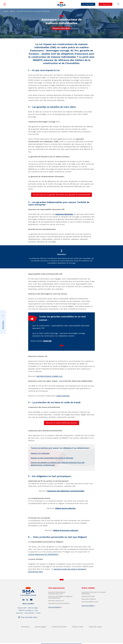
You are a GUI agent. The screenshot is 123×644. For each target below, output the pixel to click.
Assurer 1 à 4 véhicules (40, 465)
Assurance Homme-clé (56, 613)
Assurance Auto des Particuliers (59, 616)
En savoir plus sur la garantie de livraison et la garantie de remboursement (61, 195)
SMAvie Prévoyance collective (66, 530)
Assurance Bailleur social (90, 614)
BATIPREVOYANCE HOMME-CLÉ (50, 376)
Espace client (106, 4)
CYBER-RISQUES (63, 396)
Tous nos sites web (29, 629)
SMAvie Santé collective (65, 508)
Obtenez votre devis (61, 28)
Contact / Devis (48, 642)
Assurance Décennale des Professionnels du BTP (57, 605)
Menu (5, 4)
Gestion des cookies (95, 639)
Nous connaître (28, 616)
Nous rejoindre (30, 625)
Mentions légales (41, 639)
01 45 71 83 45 (89, 4)
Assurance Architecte (89, 611)
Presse (38, 625)
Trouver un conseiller (61, 642)
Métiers (13, 11)
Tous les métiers (88, 618)
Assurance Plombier (88, 609)
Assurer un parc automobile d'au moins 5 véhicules (52, 470)
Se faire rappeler (75, 642)
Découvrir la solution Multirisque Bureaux (62, 423)
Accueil (6, 11)
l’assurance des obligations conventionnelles (66, 491)
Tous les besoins (54, 619)
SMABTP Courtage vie (26, 623)
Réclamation (25, 639)
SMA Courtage (33, 620)
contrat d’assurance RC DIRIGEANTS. (43, 554)
